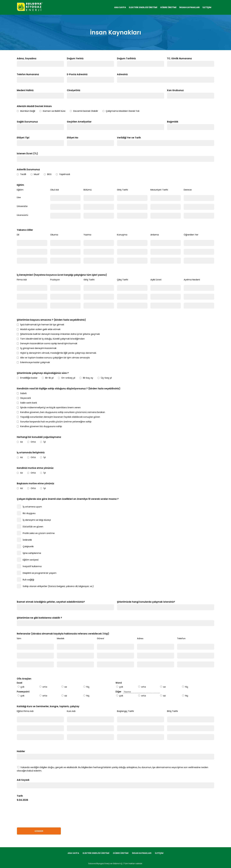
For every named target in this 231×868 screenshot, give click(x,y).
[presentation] (39, 814)
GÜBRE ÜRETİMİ (168, 7)
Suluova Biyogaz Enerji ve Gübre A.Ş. (105, 864)
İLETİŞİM (207, 7)
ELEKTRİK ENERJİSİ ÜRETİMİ (143, 7)
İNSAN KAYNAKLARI (189, 7)
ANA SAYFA (120, 7)
